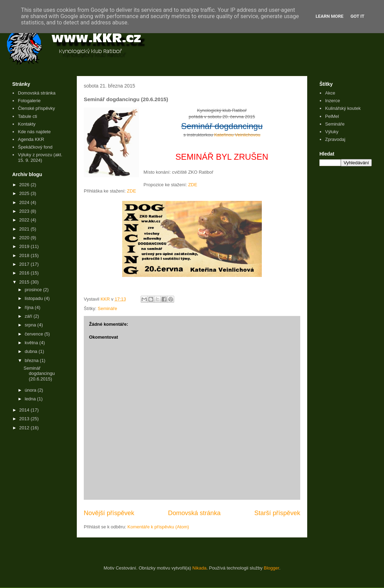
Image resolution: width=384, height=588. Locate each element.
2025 (25, 193)
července (35, 334)
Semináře (108, 308)
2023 (25, 211)
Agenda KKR (31, 139)
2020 (25, 238)
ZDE (193, 185)
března (32, 360)
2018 (25, 255)
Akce (330, 93)
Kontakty (27, 124)
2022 (25, 220)
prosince (34, 290)
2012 (25, 428)
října (30, 307)
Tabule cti (27, 116)
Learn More (330, 16)
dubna (32, 351)
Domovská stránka (194, 513)
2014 (25, 410)
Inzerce (333, 101)
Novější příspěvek (109, 513)
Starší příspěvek (277, 513)
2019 (25, 246)
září (29, 316)
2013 (25, 419)
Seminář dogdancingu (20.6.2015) (39, 374)
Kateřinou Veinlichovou (237, 135)
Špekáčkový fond (35, 147)
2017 (25, 264)
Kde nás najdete (34, 132)
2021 (25, 229)
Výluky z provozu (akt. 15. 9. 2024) (40, 157)
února (31, 390)
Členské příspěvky (36, 108)
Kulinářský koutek (343, 108)
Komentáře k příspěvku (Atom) (158, 527)
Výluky (332, 132)
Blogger (272, 568)
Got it (357, 16)
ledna (31, 399)
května (32, 343)
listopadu (35, 298)
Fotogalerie (29, 101)
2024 (25, 202)
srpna (31, 325)
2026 (25, 185)
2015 (25, 282)
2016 (25, 273)
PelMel (332, 116)
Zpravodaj (335, 139)
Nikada (199, 568)
